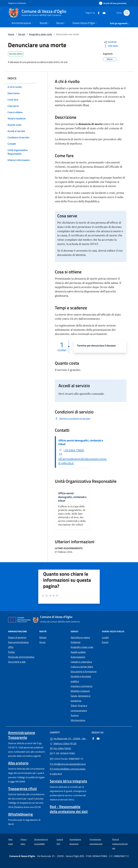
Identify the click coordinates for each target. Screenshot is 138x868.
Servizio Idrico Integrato (68, 781)
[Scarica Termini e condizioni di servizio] (73, 418)
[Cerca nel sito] (126, 13)
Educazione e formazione (84, 671)
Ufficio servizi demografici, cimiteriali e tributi (81, 442)
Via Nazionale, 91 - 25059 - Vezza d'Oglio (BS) (69, 738)
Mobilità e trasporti (80, 691)
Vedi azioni (111, 46)
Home (11, 34)
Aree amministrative (18, 642)
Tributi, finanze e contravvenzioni (79, 708)
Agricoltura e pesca (80, 637)
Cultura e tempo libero (82, 667)
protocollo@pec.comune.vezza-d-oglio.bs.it (68, 771)
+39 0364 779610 (74, 450)
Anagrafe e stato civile (40, 34)
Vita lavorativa (78, 720)
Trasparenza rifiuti (23, 789)
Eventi (105, 642)
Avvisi (42, 642)
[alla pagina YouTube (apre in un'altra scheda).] (102, 13)
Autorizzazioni (78, 657)
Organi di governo (17, 637)
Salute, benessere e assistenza (80, 698)
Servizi (22, 34)
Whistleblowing (20, 814)
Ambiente (76, 642)
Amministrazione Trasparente (22, 735)
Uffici (11, 647)
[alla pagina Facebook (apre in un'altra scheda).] (97, 13)
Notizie (43, 637)
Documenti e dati (17, 662)
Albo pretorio (18, 763)
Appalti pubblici (78, 652)
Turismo (75, 715)
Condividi (110, 42)
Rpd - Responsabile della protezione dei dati (69, 809)
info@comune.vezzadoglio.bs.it (68, 764)
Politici (12, 652)
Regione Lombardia (17, 3)
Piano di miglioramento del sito (120, 844)
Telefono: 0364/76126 (63, 744)
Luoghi (105, 637)
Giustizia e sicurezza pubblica (81, 679)
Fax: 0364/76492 (60, 748)
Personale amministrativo (21, 657)
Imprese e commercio (82, 686)
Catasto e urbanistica (81, 662)
